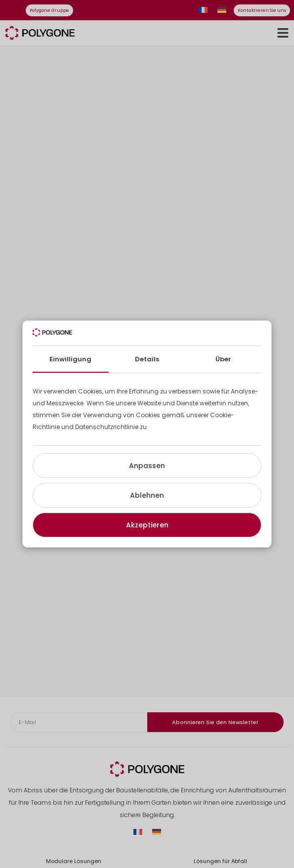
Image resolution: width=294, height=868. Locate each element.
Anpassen (147, 466)
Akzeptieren (147, 525)
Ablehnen (147, 495)
